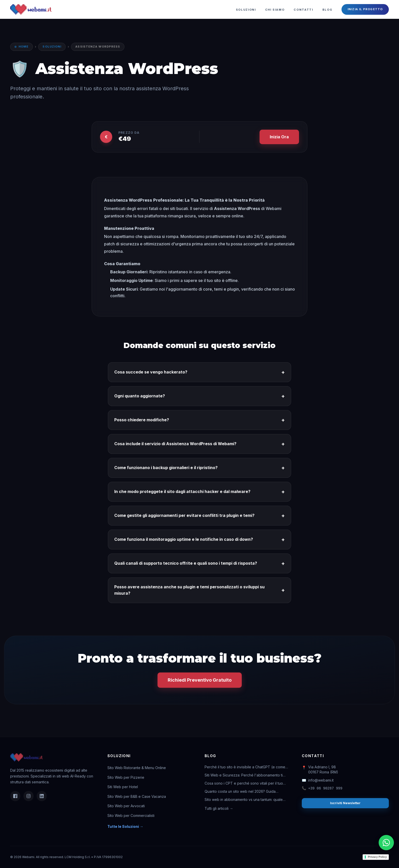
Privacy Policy (377, 857)
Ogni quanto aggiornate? (199, 396)
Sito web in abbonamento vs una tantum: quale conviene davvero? (244, 800)
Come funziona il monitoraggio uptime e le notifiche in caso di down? (199, 540)
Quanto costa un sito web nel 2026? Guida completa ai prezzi (240, 792)
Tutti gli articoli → (219, 808)
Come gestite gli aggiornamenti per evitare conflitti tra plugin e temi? (199, 516)
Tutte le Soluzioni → (125, 826)
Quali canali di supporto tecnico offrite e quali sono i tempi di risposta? (199, 563)
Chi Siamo (275, 10)
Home (24, 47)
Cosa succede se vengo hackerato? (199, 372)
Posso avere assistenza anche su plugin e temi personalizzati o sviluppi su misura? (199, 590)
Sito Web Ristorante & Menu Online (137, 768)
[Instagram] (28, 796)
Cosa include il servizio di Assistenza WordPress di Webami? (199, 444)
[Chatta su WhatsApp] (386, 843)
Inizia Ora (279, 137)
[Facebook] (15, 796)
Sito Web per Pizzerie (126, 777)
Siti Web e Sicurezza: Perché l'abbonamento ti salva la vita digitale (244, 775)
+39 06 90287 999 (322, 788)
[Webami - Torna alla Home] (31, 9)
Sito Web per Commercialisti (131, 815)
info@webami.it (318, 780)
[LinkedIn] (42, 796)
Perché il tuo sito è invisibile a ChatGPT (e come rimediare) (245, 767)
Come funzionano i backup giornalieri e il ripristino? (199, 468)
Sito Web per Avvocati (126, 806)
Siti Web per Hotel (123, 787)
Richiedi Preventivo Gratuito (200, 680)
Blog (327, 10)
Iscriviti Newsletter (345, 803)
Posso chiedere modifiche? (199, 420)
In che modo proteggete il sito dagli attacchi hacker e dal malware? (199, 492)
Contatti (303, 10)
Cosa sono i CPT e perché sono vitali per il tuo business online (244, 783)
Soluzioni (246, 10)
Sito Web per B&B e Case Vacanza (137, 796)
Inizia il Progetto (365, 9)
